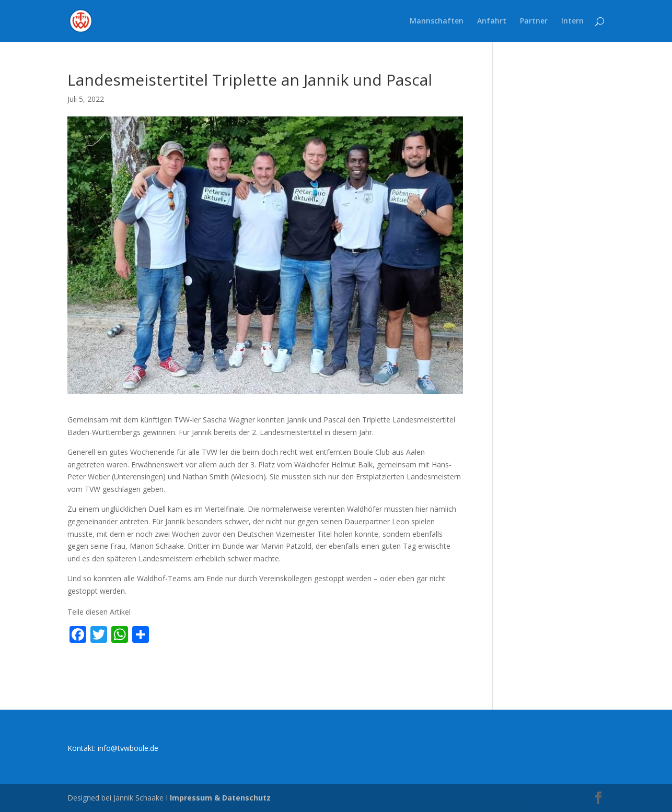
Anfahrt (492, 21)
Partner (534, 21)
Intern (572, 21)
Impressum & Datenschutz (220, 798)
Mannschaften (437, 21)
